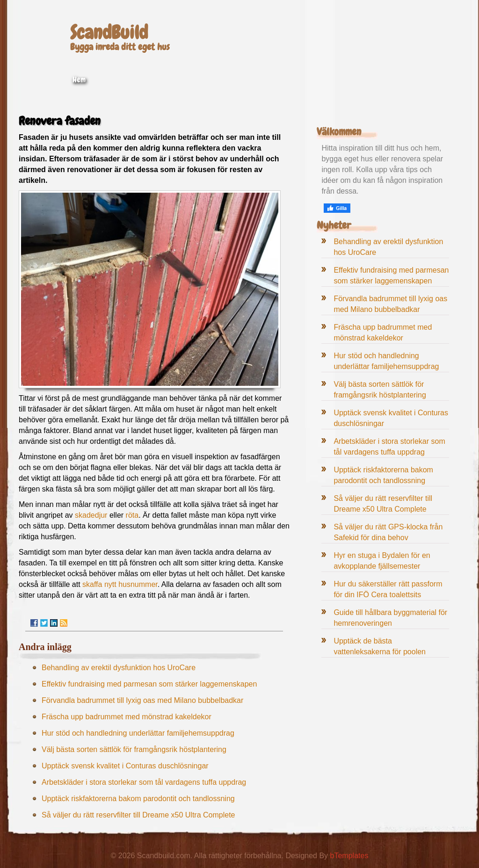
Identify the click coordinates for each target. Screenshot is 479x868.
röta (132, 515)
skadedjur (91, 515)
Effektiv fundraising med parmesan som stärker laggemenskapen (149, 684)
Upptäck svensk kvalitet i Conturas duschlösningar (125, 766)
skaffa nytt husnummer (120, 584)
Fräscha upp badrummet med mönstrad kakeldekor (127, 717)
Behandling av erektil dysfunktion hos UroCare (119, 668)
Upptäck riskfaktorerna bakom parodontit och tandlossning (138, 799)
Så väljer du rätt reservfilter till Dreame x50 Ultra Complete (138, 815)
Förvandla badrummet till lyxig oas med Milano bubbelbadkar (142, 700)
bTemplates (349, 856)
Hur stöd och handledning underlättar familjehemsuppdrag (138, 733)
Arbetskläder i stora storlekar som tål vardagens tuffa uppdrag (144, 782)
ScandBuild (109, 33)
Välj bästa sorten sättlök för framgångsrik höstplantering (134, 749)
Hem (79, 80)
